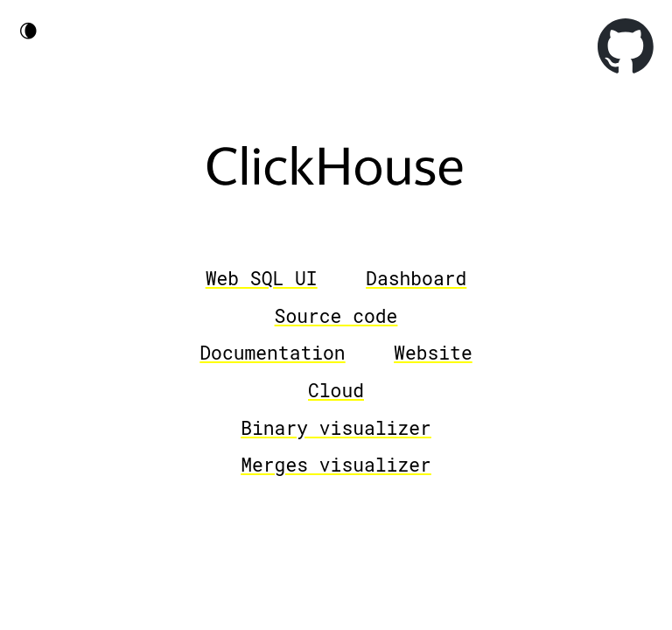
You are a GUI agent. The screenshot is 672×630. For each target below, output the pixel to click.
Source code (336, 316)
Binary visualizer (336, 428)
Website (433, 353)
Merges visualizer (336, 465)
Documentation (272, 353)
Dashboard (416, 278)
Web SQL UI (262, 278)
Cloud (336, 390)
